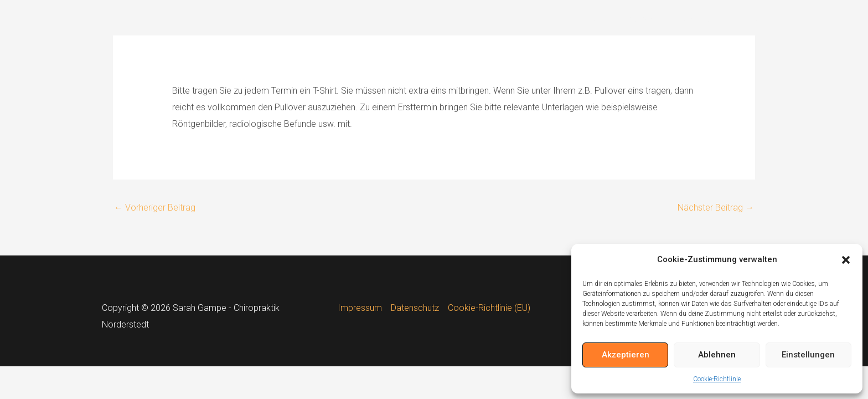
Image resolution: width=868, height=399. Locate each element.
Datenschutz (415, 308)
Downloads (702, 19)
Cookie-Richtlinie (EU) (489, 308)
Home (587, 19)
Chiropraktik (639, 19)
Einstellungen (808, 355)
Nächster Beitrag (716, 208)
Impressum (360, 308)
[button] (846, 260)
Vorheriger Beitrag (155, 208)
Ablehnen (717, 355)
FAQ (749, 19)
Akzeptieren (626, 355)
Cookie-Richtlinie (717, 379)
